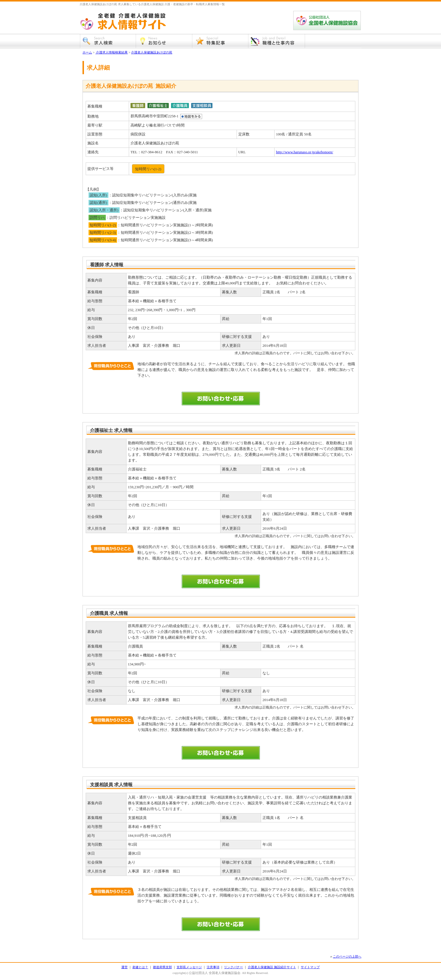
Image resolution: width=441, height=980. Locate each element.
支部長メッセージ (189, 967)
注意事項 (213, 967)
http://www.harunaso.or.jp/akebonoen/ (305, 152)
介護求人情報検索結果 (112, 52)
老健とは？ (140, 967)
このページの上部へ (347, 956)
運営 (124, 967)
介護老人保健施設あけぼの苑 (152, 52)
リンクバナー (233, 967)
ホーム (87, 52)
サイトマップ (310, 967)
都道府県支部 (162, 967)
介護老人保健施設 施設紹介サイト (272, 967)
